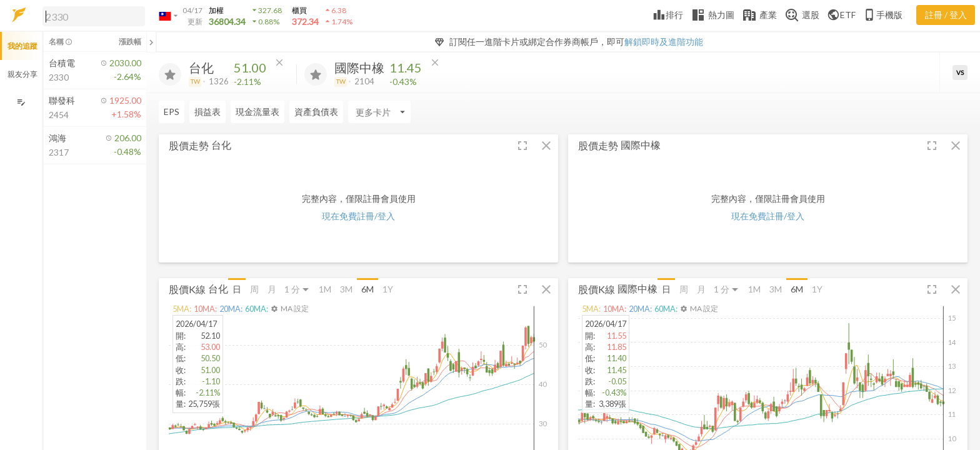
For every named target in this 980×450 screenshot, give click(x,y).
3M (346, 289)
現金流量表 (257, 112)
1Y (388, 289)
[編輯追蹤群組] (21, 102)
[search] (94, 16)
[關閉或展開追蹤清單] (151, 42)
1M (325, 289)
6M (367, 289)
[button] (91, 16)
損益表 (207, 112)
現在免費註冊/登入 (358, 216)
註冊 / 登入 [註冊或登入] (946, 15)
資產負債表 (316, 112)
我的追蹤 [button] (22, 46)
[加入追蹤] (170, 74)
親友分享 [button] (22, 74)
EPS (172, 112)
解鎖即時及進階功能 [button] (664, 42)
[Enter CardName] (379, 112)
